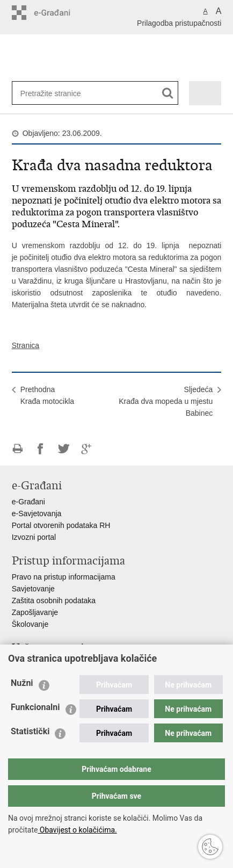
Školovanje (30, 624)
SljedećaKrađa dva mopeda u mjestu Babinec (166, 401)
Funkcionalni (35, 707)
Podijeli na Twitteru (64, 449)
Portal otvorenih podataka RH (61, 525)
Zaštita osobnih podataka (54, 601)
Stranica (26, 345)
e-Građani (28, 502)
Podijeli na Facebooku (41, 449)
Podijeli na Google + (87, 449)
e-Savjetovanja (37, 513)
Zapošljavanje (35, 612)
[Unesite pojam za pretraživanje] (55, 93)
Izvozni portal (34, 537)
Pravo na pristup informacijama (64, 577)
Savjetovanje (33, 589)
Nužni (22, 683)
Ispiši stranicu (17, 449)
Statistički (30, 731)
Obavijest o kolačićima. (77, 830)
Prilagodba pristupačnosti (179, 23)
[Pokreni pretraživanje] (168, 93)
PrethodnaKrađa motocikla (47, 395)
